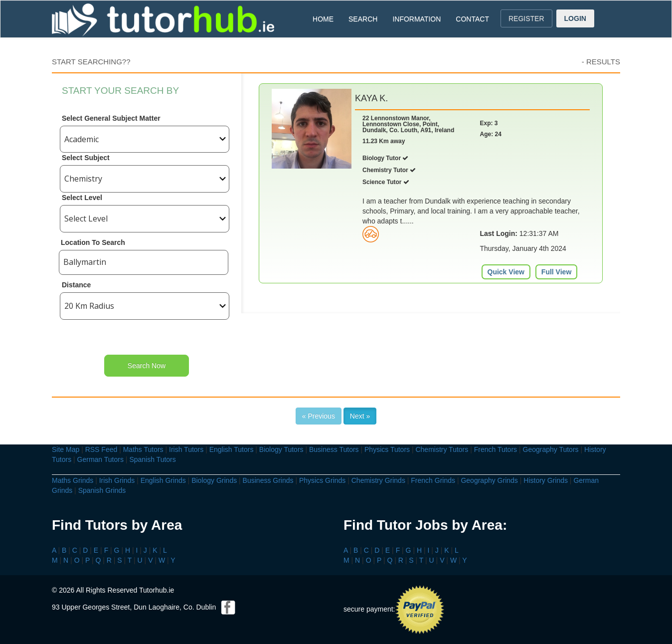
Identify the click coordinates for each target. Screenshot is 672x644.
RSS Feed (101, 449)
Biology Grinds (214, 480)
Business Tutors (334, 449)
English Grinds (163, 480)
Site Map (66, 449)
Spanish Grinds (102, 490)
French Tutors (496, 449)
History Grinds (546, 480)
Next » (360, 416)
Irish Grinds (117, 480)
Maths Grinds (73, 480)
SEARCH (363, 19)
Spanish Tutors (152, 459)
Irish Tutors (186, 449)
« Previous (319, 416)
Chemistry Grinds (378, 480)
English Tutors (232, 449)
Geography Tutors (551, 449)
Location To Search (93, 242)
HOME (323, 19)
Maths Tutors (143, 449)
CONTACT (472, 19)
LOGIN (575, 18)
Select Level (82, 198)
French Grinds (433, 480)
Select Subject (86, 158)
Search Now (147, 366)
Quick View (506, 272)
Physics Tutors (387, 449)
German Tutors (100, 459)
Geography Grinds (489, 480)
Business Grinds (268, 480)
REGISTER (526, 18)
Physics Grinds (322, 480)
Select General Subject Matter (111, 118)
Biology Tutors (281, 449)
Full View (556, 272)
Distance (76, 285)
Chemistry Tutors (442, 449)
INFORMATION (417, 19)
